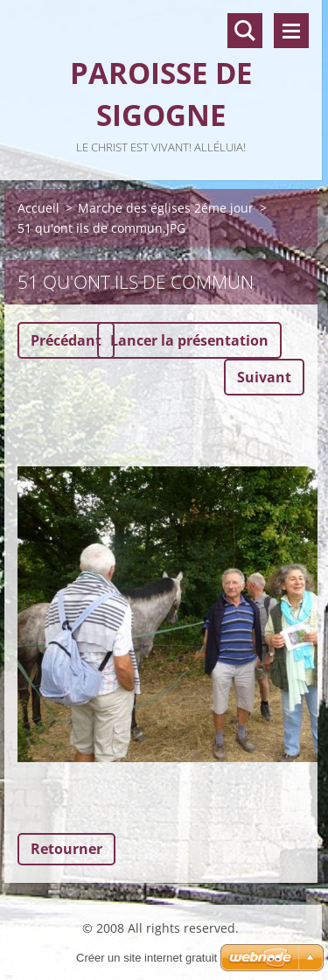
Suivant (264, 377)
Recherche (245, 31)
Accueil (38, 208)
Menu (291, 31)
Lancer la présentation (189, 340)
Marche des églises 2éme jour (166, 208)
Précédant (66, 340)
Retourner (66, 849)
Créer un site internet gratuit (147, 958)
